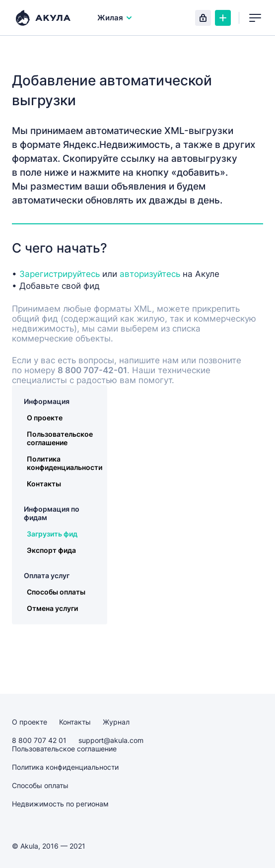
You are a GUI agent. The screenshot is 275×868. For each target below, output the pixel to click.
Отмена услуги (52, 608)
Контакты (44, 484)
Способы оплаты (56, 592)
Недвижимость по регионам (60, 804)
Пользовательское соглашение (60, 438)
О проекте (45, 418)
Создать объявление (223, 18)
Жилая (115, 18)
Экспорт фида (51, 550)
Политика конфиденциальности (65, 463)
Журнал (116, 722)
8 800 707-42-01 (92, 370)
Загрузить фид (52, 534)
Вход (203, 18)
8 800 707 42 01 (39, 740)
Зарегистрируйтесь (60, 274)
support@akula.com (111, 740)
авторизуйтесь (150, 274)
